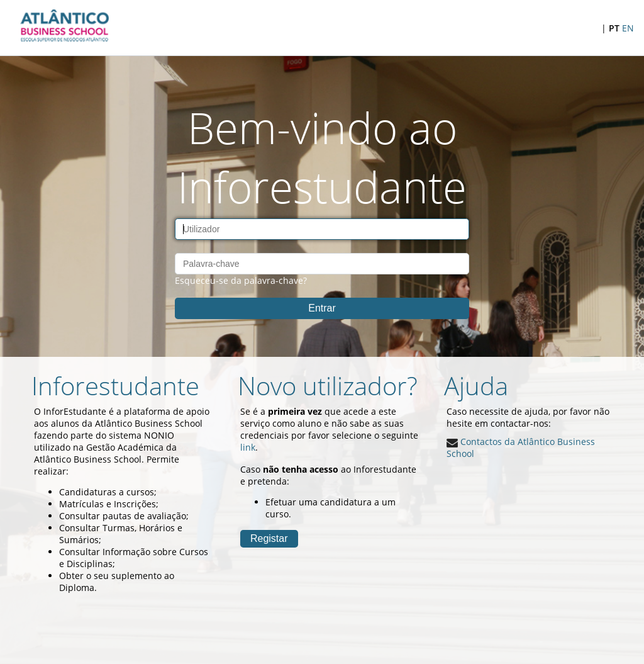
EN (628, 28)
